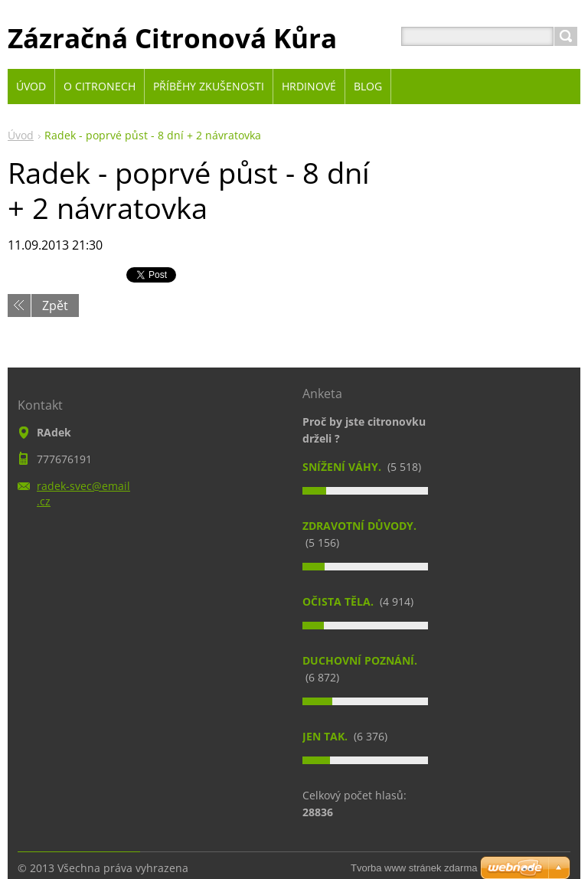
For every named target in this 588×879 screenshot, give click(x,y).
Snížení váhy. (343, 467)
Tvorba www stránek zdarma (414, 868)
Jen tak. (327, 736)
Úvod (21, 135)
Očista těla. (340, 601)
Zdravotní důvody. (359, 526)
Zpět (55, 306)
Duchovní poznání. (360, 660)
